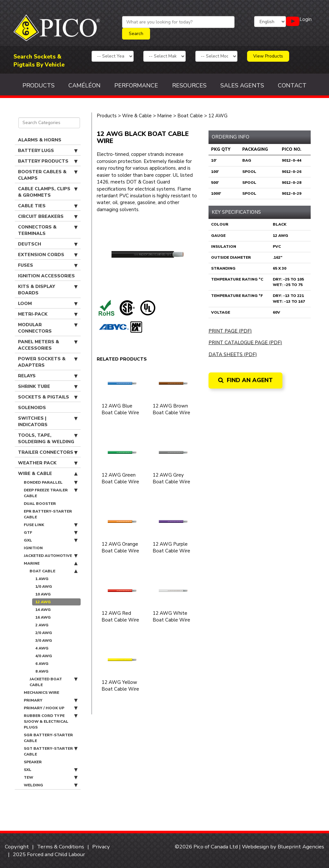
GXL (51, 540)
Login (306, 19)
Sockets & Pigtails (48, 397)
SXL (51, 770)
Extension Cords (48, 255)
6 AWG (42, 664)
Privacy (101, 847)
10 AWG (43, 594)
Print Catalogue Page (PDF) (245, 343)
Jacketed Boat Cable (53, 682)
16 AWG (43, 617)
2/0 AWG (44, 633)
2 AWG (42, 625)
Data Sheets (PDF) (233, 354)
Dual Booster (40, 504)
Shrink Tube (48, 387)
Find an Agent (245, 380)
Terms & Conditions (61, 847)
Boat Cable (53, 571)
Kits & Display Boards (48, 290)
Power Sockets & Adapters (48, 362)
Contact (292, 85)
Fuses (48, 265)
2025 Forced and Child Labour (49, 854)
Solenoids (32, 408)
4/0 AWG (44, 656)
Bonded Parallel (51, 482)
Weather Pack (48, 463)
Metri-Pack (48, 314)
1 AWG (42, 579)
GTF (51, 532)
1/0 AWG (44, 586)
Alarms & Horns (40, 140)
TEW (51, 777)
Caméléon (84, 85)
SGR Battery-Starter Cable (48, 738)
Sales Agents (242, 85)
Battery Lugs (48, 151)
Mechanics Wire (41, 693)
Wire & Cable (48, 474)
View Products (268, 56)
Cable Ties (48, 206)
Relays (48, 376)
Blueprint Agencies (301, 847)
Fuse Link (51, 525)
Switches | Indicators (48, 421)
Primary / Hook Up (51, 708)
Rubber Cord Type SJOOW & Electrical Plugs (51, 721)
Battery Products (48, 161)
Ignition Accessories (46, 276)
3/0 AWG (44, 640)
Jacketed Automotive (51, 556)
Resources (189, 85)
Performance (136, 85)
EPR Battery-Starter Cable (48, 514)
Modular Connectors (48, 328)
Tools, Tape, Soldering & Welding (48, 438)
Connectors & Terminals (48, 230)
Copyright (17, 847)
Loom (48, 304)
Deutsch (48, 244)
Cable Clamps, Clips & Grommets (48, 192)
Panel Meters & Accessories (48, 345)
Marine (51, 563)
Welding (51, 785)
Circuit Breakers (48, 217)
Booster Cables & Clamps (48, 175)
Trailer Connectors (48, 452)
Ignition (33, 548)
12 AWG (43, 602)
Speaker (33, 762)
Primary (51, 700)
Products (39, 85)
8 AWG (42, 671)
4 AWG (42, 648)
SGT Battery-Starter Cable (51, 751)
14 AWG (43, 610)
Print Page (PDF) (230, 331)
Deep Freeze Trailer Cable (51, 493)
